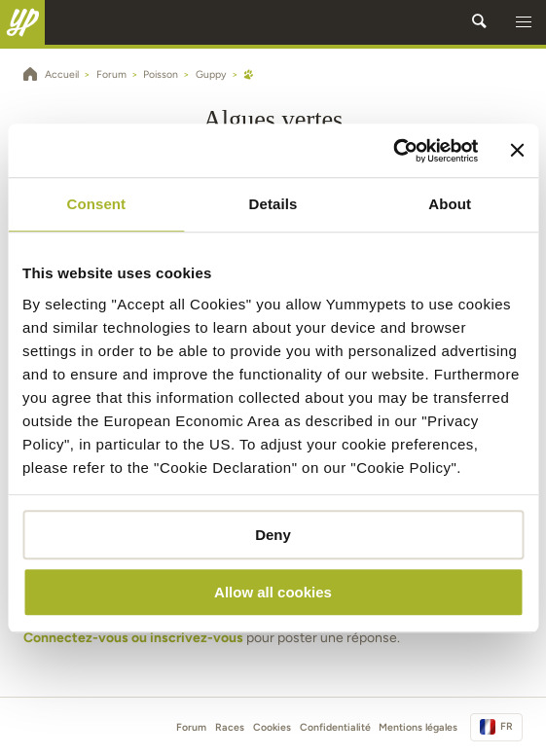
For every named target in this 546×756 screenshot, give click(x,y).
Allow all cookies (273, 592)
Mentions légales (418, 727)
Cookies (272, 727)
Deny (273, 535)
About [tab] (450, 204)
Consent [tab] (96, 204)
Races (230, 727)
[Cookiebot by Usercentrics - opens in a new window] (394, 151)
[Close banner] (517, 151)
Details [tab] (273, 204)
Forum (191, 727)
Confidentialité (335, 727)
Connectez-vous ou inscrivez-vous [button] (133, 638)
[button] (524, 22)
